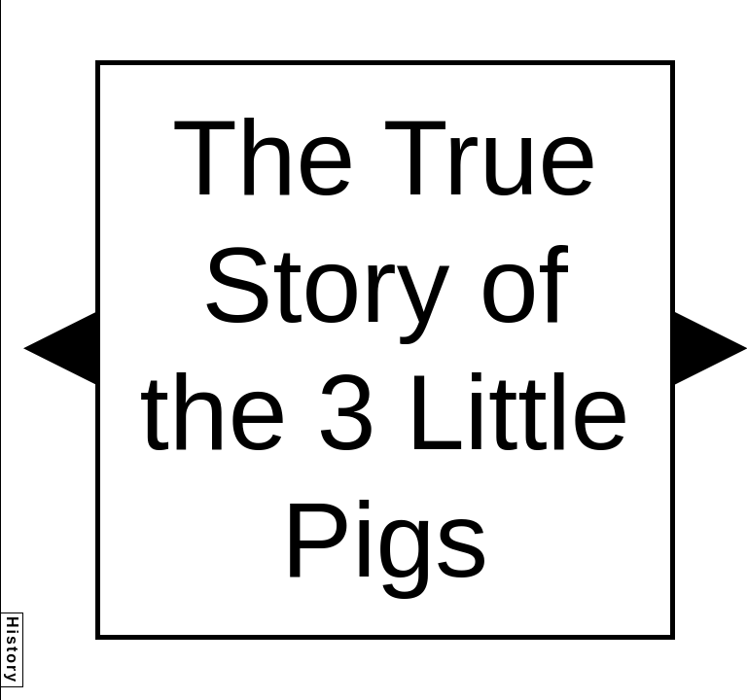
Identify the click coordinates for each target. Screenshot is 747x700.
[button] (59, 348)
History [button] (12, 650)
